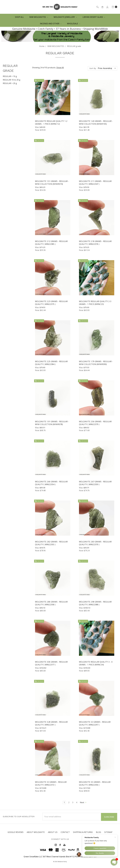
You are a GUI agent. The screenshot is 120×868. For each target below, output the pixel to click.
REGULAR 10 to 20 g (12, 80)
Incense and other (51, 24)
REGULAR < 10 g (10, 76)
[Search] (97, 7)
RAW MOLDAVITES (39, 17)
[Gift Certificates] (102, 7)
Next (83, 802)
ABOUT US (53, 832)
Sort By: (93, 68)
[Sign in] (107, 7)
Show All (60, 68)
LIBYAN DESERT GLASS (94, 17)
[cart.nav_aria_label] (114, 7)
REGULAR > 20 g (10, 83)
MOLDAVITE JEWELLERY (65, 17)
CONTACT (65, 832)
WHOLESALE (74, 24)
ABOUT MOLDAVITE (36, 832)
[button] (114, 862)
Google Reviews (16, 832)
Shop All (19, 17)
